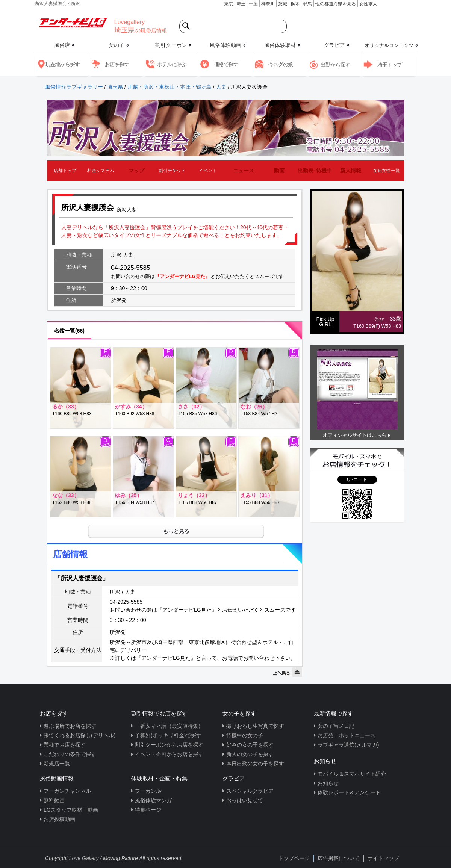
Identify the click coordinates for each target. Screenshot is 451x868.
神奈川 (268, 4)
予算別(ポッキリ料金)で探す (168, 735)
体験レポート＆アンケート (349, 792)
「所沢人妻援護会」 (82, 578)
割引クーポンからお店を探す (169, 745)
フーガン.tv (148, 791)
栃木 (295, 4)
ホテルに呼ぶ (172, 64)
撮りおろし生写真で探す (255, 726)
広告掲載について (339, 858)
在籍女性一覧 (386, 171)
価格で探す (226, 64)
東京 (229, 4)
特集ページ (148, 810)
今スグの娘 (281, 64)
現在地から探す (63, 64)
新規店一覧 (57, 764)
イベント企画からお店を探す (169, 754)
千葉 (253, 4)
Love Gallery (84, 858)
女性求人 (368, 4)
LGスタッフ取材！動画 (71, 810)
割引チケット (172, 171)
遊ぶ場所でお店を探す (70, 726)
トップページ (294, 858)
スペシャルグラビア (250, 791)
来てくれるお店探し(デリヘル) (79, 735)
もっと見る (176, 531)
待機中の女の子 (245, 735)
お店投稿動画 (59, 819)
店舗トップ (65, 171)
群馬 (307, 4)
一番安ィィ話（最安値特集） (169, 726)
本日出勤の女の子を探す (255, 764)
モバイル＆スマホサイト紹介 (352, 774)
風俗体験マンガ (153, 800)
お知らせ (328, 783)
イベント (208, 171)
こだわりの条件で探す (70, 754)
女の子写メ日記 (336, 726)
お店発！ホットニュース (347, 735)
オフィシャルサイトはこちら (355, 435)
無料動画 (54, 800)
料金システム (101, 171)
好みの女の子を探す (250, 745)
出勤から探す (335, 65)
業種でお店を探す (65, 745)
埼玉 (241, 4)
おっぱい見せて (245, 800)
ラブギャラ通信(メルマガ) (348, 745)
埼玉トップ (390, 65)
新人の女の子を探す (250, 754)
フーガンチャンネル (67, 791)
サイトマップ (383, 858)
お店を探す (117, 64)
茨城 (283, 4)
